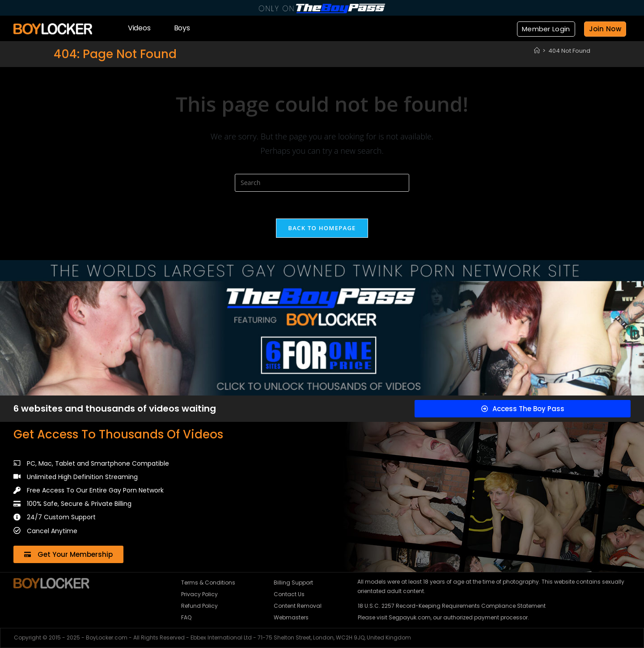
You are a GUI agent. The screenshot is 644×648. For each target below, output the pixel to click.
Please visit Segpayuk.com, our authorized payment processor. (443, 617)
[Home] (537, 51)
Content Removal (298, 606)
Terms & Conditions (208, 583)
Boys (182, 28)
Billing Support (293, 583)
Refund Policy (199, 606)
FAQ (186, 617)
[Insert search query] (322, 183)
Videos (139, 28)
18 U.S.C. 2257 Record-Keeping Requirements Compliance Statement (452, 606)
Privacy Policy (199, 594)
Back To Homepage (322, 228)
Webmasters (291, 617)
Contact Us (289, 594)
